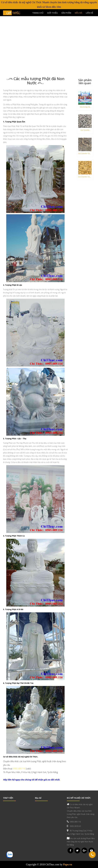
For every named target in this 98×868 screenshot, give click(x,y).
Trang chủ (38, 13)
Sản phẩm (66, 13)
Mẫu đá (78, 13)
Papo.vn (68, 864)
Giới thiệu (52, 13)
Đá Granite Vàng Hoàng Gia (85, 177)
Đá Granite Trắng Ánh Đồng (85, 131)
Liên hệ (89, 13)
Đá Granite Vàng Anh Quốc (85, 154)
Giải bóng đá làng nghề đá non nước (85, 107)
